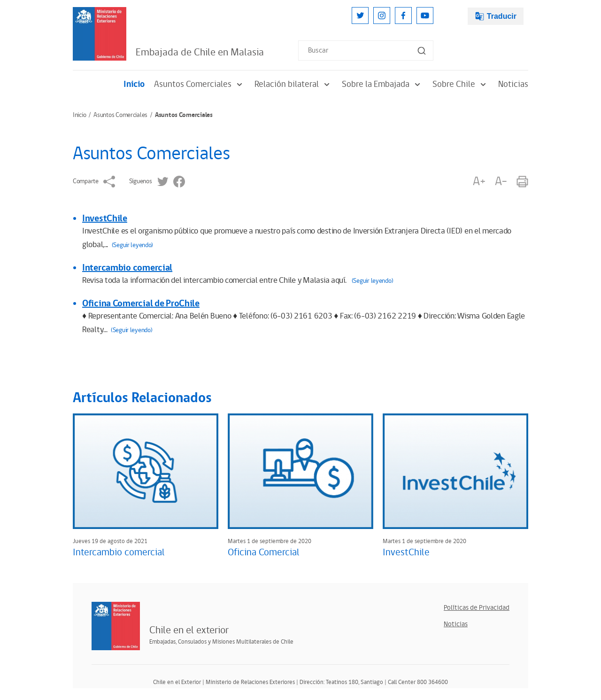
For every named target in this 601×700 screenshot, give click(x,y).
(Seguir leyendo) (133, 245)
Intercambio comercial (127, 268)
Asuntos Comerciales (200, 84)
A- (501, 182)
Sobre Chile (461, 84)
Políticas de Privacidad (477, 608)
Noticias (513, 84)
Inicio (134, 84)
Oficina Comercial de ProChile (141, 303)
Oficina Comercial (264, 552)
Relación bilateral (293, 84)
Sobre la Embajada (382, 84)
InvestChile (105, 218)
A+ (479, 182)
